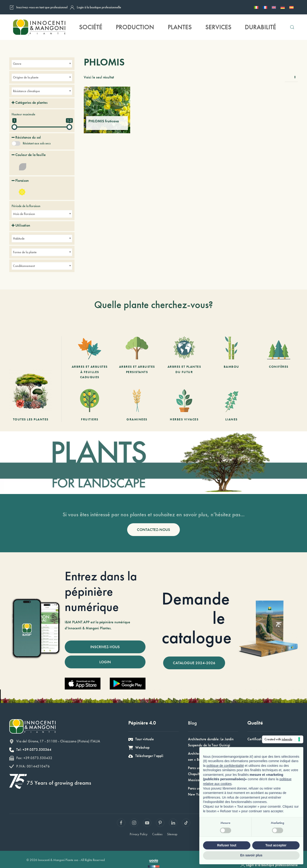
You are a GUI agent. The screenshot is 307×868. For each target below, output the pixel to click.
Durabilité (260, 27)
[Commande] (291, 77)
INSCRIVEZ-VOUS (105, 647)
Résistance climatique (26, 91)
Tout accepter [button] (276, 845)
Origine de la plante (26, 77)
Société (91, 27)
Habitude (19, 238)
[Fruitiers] (90, 405)
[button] (292, 27)
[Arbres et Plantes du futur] (184, 358)
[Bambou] (232, 358)
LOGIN (105, 662)
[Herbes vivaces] (184, 405)
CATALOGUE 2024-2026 (194, 663)
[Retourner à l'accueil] (39, 27)
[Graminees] (137, 405)
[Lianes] (232, 405)
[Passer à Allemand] (283, 7)
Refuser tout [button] (227, 845)
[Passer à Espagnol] (291, 7)
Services (218, 27)
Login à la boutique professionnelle (95, 7)
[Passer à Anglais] (274, 7)
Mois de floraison (24, 214)
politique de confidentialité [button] (225, 766)
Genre (17, 64)
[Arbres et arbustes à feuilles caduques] (90, 358)
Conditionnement (24, 266)
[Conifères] (279, 358)
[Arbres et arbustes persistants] (137, 358)
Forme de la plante (25, 252)
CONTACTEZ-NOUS (153, 530)
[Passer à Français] (265, 7)
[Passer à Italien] (256, 7)
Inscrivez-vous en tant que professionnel (38, 7)
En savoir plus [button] (251, 855)
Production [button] (135, 27)
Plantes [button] (180, 27)
